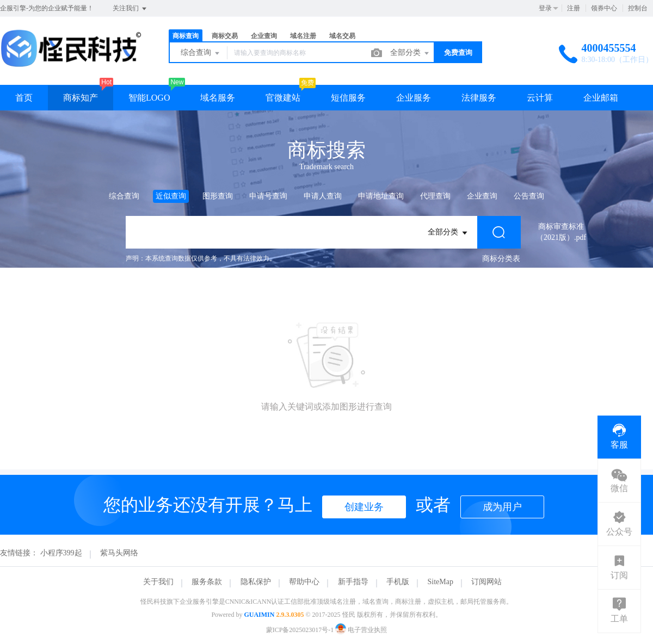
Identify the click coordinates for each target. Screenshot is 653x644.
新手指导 (353, 582)
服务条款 (207, 582)
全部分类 (410, 53)
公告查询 (529, 196)
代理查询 (435, 196)
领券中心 (604, 8)
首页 (24, 98)
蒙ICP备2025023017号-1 (300, 630)
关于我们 (158, 582)
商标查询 (186, 36)
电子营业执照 (361, 630)
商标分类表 (501, 259)
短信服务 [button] (348, 98)
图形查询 (218, 196)
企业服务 (414, 98)
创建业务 (364, 507)
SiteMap (441, 582)
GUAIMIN (259, 615)
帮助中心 (304, 582)
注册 (574, 8)
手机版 (398, 582)
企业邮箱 (601, 98)
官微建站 (283, 98)
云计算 (540, 98)
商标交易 (225, 36)
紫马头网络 (119, 553)
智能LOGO (149, 98)
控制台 (638, 8)
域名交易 (342, 36)
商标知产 (81, 98)
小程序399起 (61, 553)
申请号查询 (268, 196)
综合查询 (201, 53)
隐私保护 (256, 582)
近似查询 (171, 196)
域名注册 (303, 36)
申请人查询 (323, 196)
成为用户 (502, 507)
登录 (545, 8)
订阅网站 (486, 582)
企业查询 (264, 36)
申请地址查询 (381, 196)
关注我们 (130, 9)
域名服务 (218, 98)
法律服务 (479, 98)
